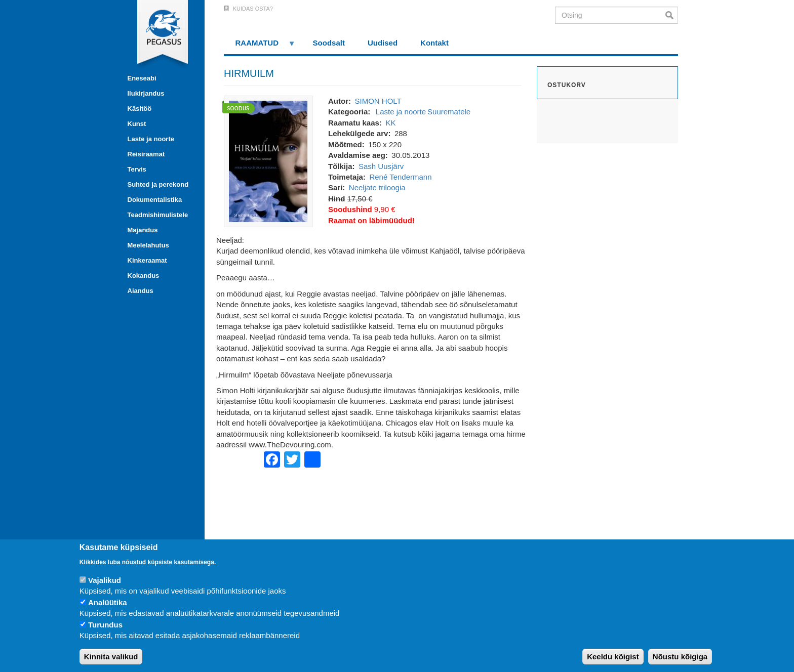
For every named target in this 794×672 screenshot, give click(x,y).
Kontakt (434, 43)
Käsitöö (140, 109)
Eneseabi (142, 78)
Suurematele (449, 112)
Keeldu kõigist (613, 657)
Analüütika (108, 602)
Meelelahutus (148, 245)
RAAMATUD (260, 46)
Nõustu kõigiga (680, 657)
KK (390, 123)
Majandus (143, 230)
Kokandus (144, 276)
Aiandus (141, 291)
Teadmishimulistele (158, 215)
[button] (268, 161)
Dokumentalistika (155, 200)
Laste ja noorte (151, 139)
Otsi (672, 15)
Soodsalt (329, 43)
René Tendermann (400, 177)
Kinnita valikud (111, 657)
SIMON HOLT (378, 101)
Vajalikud (105, 580)
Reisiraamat (146, 154)
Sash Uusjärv (381, 166)
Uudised (383, 43)
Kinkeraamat (147, 260)
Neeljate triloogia (377, 187)
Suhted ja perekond (158, 184)
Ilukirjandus (146, 93)
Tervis (137, 169)
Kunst (137, 124)
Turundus (105, 625)
